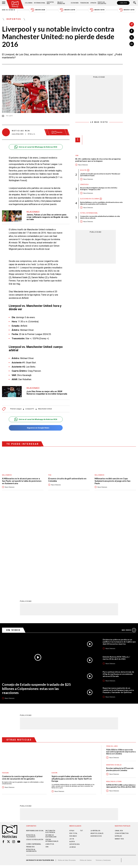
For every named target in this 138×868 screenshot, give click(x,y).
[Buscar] (135, 3)
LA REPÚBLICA (95, 742)
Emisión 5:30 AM (38, 10)
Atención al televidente (31, 747)
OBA (47, 758)
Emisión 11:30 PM (127, 10)
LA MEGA (73, 759)
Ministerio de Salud (114, 676)
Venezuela (84, 184)
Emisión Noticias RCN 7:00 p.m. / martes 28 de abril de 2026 (116, 569)
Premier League (16, 409)
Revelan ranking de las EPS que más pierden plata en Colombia (120, 681)
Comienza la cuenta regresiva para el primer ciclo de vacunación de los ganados (22, 689)
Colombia (29, 3)
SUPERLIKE (118, 748)
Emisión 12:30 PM (67, 10)
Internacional (40, 3)
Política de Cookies (86, 772)
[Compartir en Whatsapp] (132, 44)
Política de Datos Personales (67, 772)
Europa (54, 684)
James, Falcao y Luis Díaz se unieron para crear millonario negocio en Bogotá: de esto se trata (47, 217)
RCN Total (73, 745)
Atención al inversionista (31, 762)
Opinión (93, 3)
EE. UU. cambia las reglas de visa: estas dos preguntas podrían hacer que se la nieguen (98, 160)
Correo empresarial (34, 756)
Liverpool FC (30, 409)
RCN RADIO (73, 748)
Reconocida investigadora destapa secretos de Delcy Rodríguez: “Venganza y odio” (99, 189)
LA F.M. (72, 750)
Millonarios (7, 475)
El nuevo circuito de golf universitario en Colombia (67, 480)
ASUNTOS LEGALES (97, 745)
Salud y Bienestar (61, 3)
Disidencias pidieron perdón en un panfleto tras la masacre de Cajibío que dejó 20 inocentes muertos (119, 553)
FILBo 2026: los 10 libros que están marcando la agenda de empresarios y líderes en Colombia (121, 663)
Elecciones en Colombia (89, 199)
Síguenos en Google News (36, 428)
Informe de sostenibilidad (51, 747)
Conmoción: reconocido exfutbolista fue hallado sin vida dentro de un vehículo (100, 217)
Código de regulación (35, 751)
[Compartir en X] (132, 37)
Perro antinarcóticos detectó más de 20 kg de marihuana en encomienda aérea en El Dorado (118, 586)
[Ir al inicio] (15, 4)
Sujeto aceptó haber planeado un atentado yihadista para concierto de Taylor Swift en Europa (72, 690)
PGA (50, 475)
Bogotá (83, 170)
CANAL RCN (123, 3)
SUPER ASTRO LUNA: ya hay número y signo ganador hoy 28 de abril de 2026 (121, 697)
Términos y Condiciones (103, 772)
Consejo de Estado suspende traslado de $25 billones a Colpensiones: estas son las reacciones (36, 600)
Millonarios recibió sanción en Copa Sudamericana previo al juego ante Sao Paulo (113, 481)
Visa (77, 156)
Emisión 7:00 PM (97, 10)
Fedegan (5, 684)
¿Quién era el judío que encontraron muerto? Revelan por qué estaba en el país (100, 175)
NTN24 (72, 742)
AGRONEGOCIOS (96, 748)
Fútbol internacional (89, 213)
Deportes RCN (50, 3)
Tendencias (84, 3)
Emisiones (9, 10)
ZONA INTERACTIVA (122, 745)
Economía (75, 3)
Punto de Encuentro (102, 3)
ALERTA (72, 753)
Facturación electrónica (50, 743)
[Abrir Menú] (4, 3)
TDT (81, 742)
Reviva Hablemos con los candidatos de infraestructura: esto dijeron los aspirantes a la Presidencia (101, 203)
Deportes (14, 19)
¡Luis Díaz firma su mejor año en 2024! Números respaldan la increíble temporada (47, 393)
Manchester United (45, 409)
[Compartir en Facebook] (132, 31)
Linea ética (50, 756)
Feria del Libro (112, 658)
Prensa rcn (30, 758)
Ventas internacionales (52, 752)
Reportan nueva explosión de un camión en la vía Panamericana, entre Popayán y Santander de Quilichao (118, 602)
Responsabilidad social (35, 742)
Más (129, 542)
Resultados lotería (114, 693)
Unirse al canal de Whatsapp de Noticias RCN (36, 147)
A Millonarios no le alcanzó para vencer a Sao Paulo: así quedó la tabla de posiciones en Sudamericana (22, 481)
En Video (13, 542)
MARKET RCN (119, 750)
